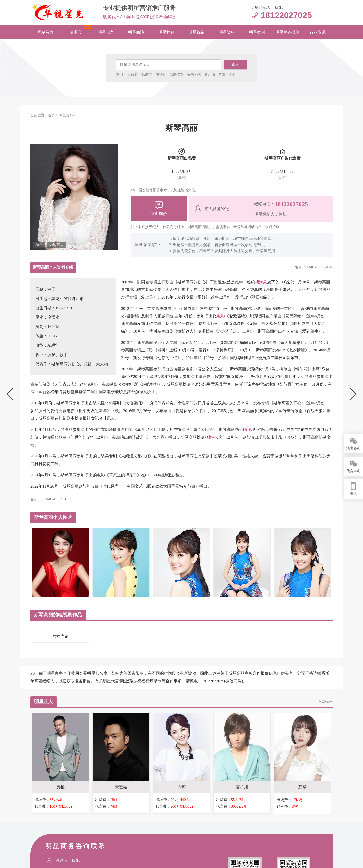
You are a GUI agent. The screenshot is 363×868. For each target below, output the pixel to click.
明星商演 (136, 32)
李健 (232, 75)
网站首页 (45, 32)
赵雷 (222, 75)
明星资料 (227, 32)
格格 (213, 437)
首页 (51, 115)
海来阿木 (194, 75)
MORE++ (326, 702)
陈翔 (247, 430)
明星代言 (106, 32)
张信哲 (147, 75)
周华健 (161, 75)
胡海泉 (261, 282)
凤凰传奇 (176, 75)
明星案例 (257, 32)
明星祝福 (197, 32)
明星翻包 (166, 32)
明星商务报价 (287, 32)
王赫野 (133, 75)
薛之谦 (210, 75)
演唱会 (76, 32)
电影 (221, 316)
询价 (114, 800)
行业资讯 (318, 32)
